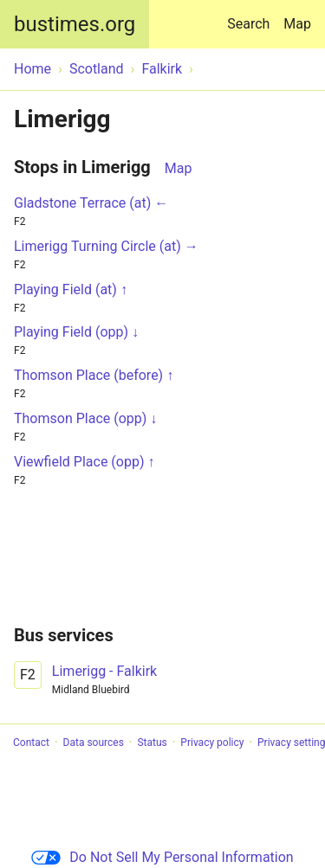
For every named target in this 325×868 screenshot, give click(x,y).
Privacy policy (212, 743)
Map (297, 24)
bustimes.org (75, 24)
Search (252, 16)
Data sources (94, 743)
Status (152, 743)
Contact (31, 743)
